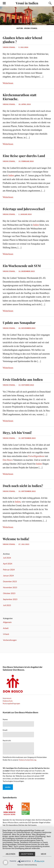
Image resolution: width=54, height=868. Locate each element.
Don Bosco (8, 460)
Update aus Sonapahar (19, 323)
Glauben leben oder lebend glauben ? (22, 40)
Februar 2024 (9, 570)
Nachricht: (7, 741)
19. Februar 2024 (26, 161)
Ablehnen (10, 854)
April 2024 (8, 564)
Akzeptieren (27, 854)
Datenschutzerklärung (27, 760)
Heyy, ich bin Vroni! (17, 433)
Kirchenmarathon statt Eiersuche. (20, 97)
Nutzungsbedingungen (11, 703)
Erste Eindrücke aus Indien (23, 379)
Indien (11, 175)
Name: (5, 719)
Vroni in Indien (27, 3)
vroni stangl (9, 47)
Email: (5, 730)
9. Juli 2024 (23, 47)
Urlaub (6, 634)
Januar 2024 (8, 575)
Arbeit (6, 628)
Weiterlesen (8, 83)
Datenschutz (8, 701)
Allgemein (7, 622)
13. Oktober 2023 (26, 385)
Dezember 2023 (10, 581)
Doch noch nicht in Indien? (23, 486)
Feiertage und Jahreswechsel (24, 209)
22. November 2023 (27, 328)
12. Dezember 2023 (27, 271)
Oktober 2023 (9, 593)
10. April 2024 (25, 104)
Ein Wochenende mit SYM (22, 266)
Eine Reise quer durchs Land (24, 156)
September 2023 (10, 599)
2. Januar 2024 (25, 214)
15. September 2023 (27, 438)
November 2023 (10, 587)
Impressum (7, 698)
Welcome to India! (16, 539)
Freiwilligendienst (36, 456)
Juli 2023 (7, 605)
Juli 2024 (7, 558)
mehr (43, 854)
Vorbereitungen (10, 640)
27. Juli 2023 (24, 544)
